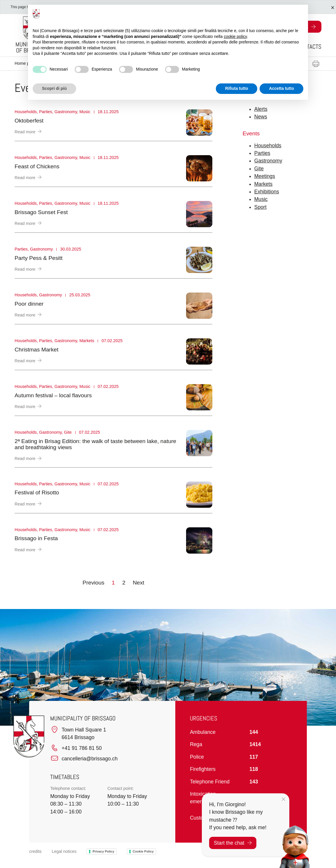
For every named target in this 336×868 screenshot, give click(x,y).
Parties (262, 153)
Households (268, 146)
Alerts (261, 109)
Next (138, 583)
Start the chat (233, 843)
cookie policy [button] (235, 36)
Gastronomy (268, 161)
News (261, 117)
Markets (264, 184)
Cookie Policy (143, 851)
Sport (260, 207)
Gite (259, 169)
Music (261, 199)
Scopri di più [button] (54, 88)
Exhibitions (267, 192)
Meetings (265, 176)
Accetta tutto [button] (281, 88)
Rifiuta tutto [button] (237, 88)
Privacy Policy (103, 851)
